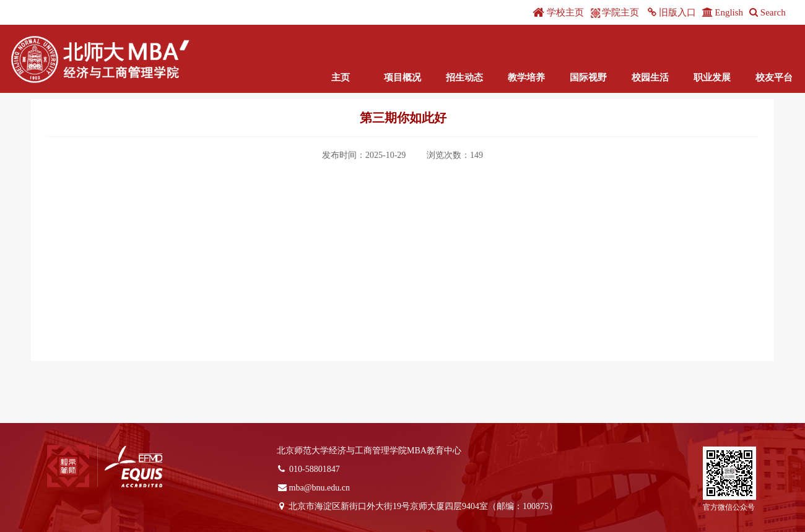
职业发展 (712, 77)
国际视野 (588, 77)
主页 (341, 77)
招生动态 (464, 77)
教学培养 (526, 77)
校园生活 (650, 77)
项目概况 (402, 77)
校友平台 (774, 77)
